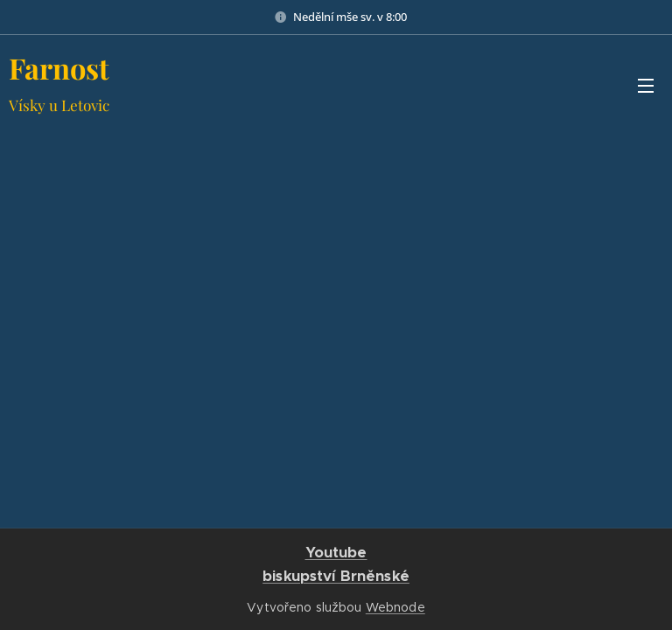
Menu (646, 86)
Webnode (395, 607)
